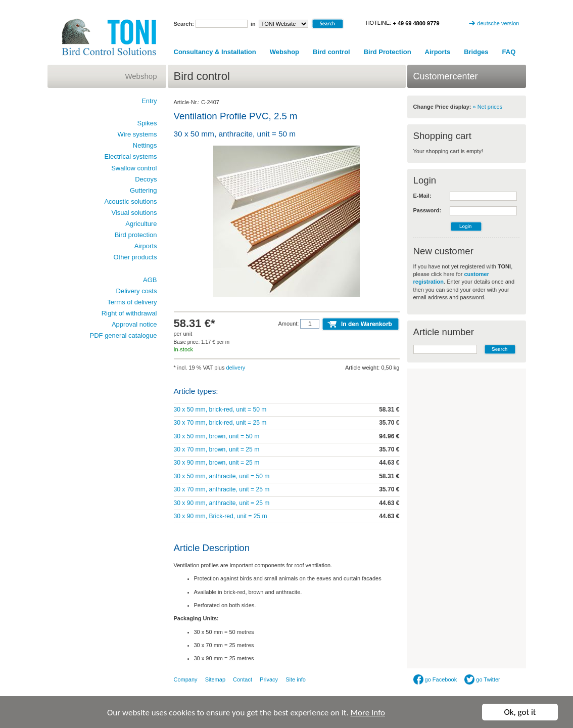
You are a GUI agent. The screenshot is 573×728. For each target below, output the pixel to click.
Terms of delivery (132, 302)
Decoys (146, 179)
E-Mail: (422, 196)
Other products (135, 257)
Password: (427, 210)
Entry (149, 101)
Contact (243, 679)
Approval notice (134, 324)
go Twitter (482, 679)
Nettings (145, 145)
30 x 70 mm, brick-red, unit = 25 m (220, 423)
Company (186, 679)
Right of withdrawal (129, 313)
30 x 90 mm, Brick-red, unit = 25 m (221, 516)
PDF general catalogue (124, 335)
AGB (150, 280)
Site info (296, 679)
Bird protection (136, 235)
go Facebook (435, 679)
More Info (368, 713)
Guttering (143, 190)
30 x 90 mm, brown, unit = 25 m (217, 463)
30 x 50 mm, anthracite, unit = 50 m (222, 476)
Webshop (284, 52)
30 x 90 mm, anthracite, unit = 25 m (222, 503)
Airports (438, 52)
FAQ (509, 52)
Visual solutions (134, 213)
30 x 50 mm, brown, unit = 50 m (217, 436)
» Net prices (488, 107)
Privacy (269, 679)
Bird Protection (388, 52)
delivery (235, 368)
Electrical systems (130, 156)
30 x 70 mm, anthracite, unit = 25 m (222, 489)
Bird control (331, 52)
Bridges (476, 52)
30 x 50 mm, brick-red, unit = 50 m (220, 409)
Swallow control (134, 168)
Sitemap (215, 679)
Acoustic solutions (130, 201)
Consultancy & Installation (215, 52)
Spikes (147, 123)
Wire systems (137, 134)
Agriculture (141, 224)
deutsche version (498, 23)
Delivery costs (137, 291)
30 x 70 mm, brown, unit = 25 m (217, 449)
